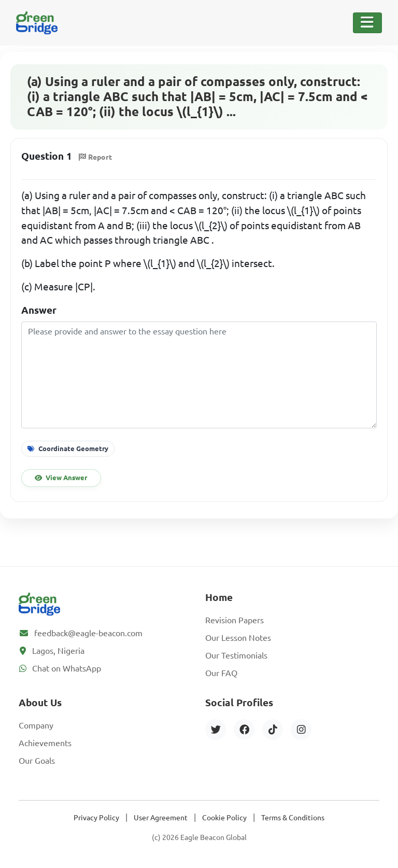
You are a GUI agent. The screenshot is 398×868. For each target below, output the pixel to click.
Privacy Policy (96, 818)
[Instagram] (301, 730)
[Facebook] (244, 730)
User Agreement (161, 818)
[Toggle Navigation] (367, 23)
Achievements (45, 743)
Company (36, 725)
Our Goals (37, 761)
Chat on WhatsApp (67, 668)
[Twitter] (216, 730)
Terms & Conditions (293, 818)
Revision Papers (234, 620)
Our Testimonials (236, 655)
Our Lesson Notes (238, 638)
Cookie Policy (224, 818)
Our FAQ (221, 673)
